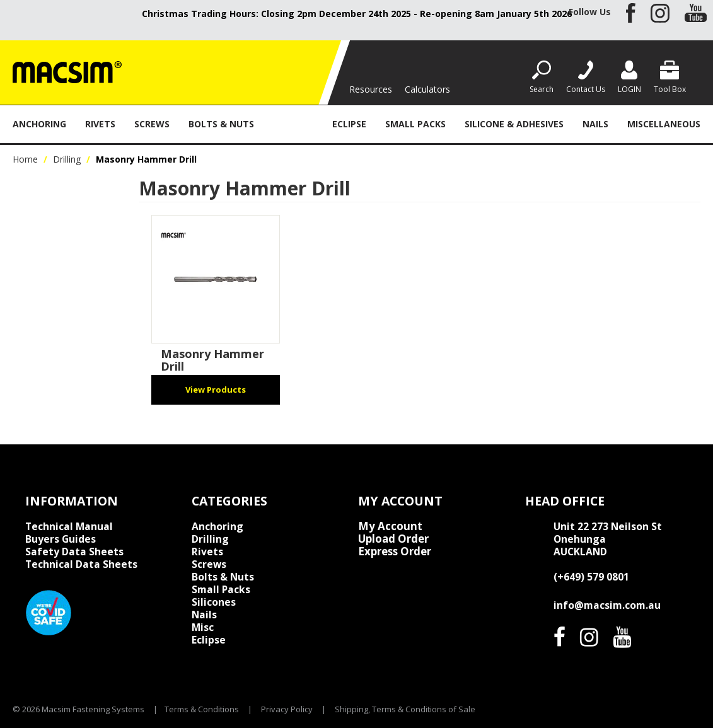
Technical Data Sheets (81, 564)
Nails (595, 124)
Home (25, 159)
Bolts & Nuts (221, 124)
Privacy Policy (287, 709)
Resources (371, 89)
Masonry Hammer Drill (212, 360)
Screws (152, 124)
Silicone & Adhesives (514, 124)
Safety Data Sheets (74, 552)
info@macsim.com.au (607, 605)
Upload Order (393, 539)
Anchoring (39, 124)
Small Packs (415, 124)
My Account (390, 526)
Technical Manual (69, 526)
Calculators (427, 89)
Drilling (293, 124)
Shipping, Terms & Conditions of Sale (405, 709)
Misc (203, 627)
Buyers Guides (61, 539)
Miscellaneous (664, 124)
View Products (216, 390)
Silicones (214, 602)
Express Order (395, 552)
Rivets (100, 124)
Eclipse (349, 124)
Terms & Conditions (202, 709)
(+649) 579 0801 (591, 577)
